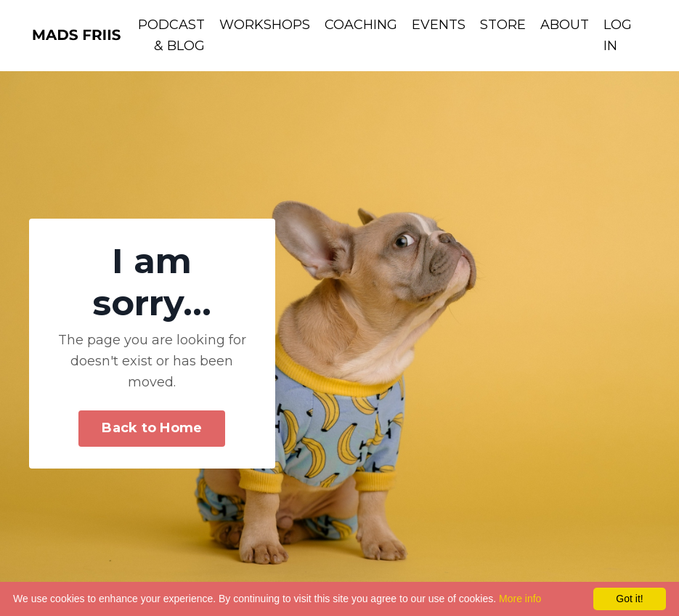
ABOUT (565, 25)
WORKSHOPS (265, 25)
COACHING (361, 25)
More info (520, 599)
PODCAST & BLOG (171, 35)
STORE (503, 25)
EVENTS (439, 25)
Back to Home (152, 428)
